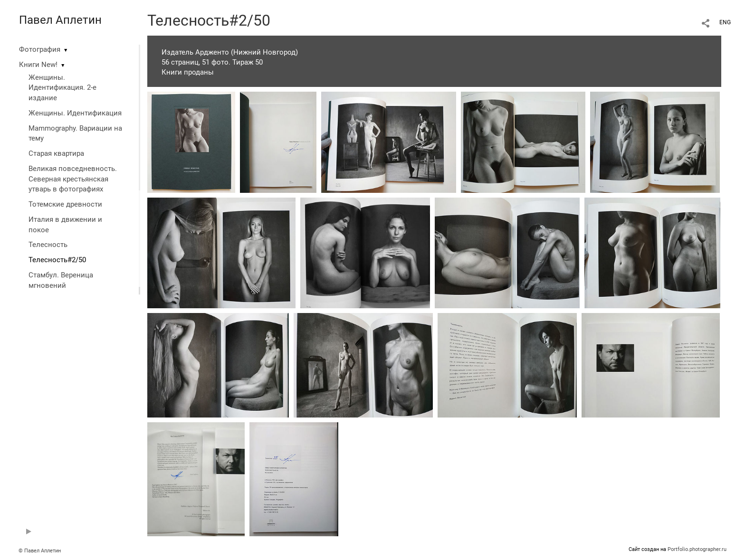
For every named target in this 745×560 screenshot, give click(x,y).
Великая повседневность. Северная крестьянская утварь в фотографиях (73, 179)
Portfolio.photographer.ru (697, 549)
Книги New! (38, 65)
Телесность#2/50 (57, 260)
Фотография (40, 49)
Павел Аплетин (60, 20)
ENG (725, 22)
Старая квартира (56, 153)
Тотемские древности (65, 204)
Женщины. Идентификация (75, 113)
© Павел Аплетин (40, 551)
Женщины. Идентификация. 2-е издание (62, 88)
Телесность (48, 245)
